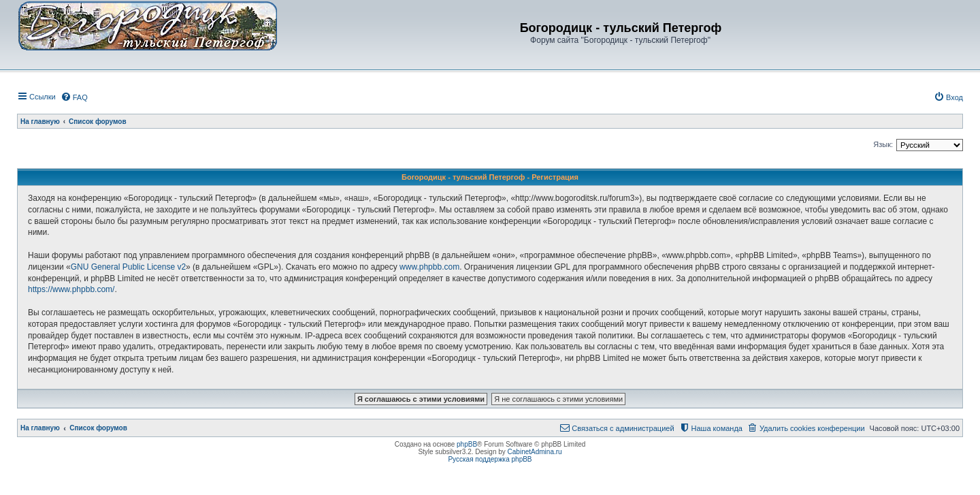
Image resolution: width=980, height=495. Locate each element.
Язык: (883, 144)
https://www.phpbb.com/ (71, 289)
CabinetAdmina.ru (535, 452)
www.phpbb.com (429, 267)
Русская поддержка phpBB (490, 459)
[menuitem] (74, 97)
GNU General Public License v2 (128, 267)
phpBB (467, 444)
